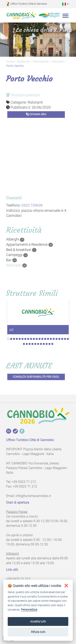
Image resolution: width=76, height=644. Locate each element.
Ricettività (23, 62)
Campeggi (17, 255)
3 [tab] (14, 339)
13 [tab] (42, 339)
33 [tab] (52, 344)
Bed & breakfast (21, 250)
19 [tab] (59, 339)
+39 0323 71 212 (24, 482)
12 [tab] (40, 339)
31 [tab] (47, 344)
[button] (65, 4)
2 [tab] (11, 339)
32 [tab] (49, 344)
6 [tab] (22, 339)
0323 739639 (32, 205)
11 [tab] (37, 339)
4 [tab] (17, 339)
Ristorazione (41, 62)
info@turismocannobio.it (33, 496)
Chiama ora (36, 114)
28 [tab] (38, 344)
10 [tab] (34, 339)
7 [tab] (25, 339)
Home (10, 62)
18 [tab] (57, 339)
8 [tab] (28, 339)
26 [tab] (32, 344)
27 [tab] (35, 344)
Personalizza (29, 610)
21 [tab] (65, 339)
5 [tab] (20, 339)
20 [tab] (62, 339)
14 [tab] (45, 339)
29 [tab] (41, 344)
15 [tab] (48, 339)
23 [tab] (24, 344)
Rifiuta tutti (38, 632)
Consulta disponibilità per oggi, (36, 377)
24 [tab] (27, 344)
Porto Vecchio (15, 66)
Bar (11, 260)
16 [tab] (51, 339)
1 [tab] (8, 339)
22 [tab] (68, 339)
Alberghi (15, 239)
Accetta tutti (38, 621)
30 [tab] (44, 344)
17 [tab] (54, 339)
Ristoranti (58, 62)
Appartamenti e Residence (29, 245)
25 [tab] (30, 344)
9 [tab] (31, 339)
